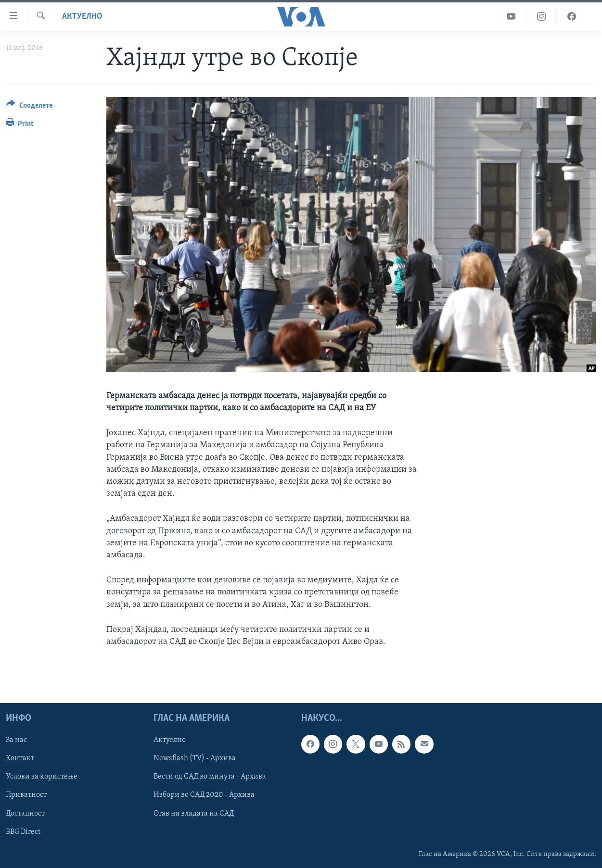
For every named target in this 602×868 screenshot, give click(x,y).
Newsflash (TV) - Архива (195, 759)
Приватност (26, 795)
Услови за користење (42, 777)
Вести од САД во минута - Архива (210, 777)
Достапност (25, 814)
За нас (16, 740)
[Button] (29, 107)
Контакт (20, 759)
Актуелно (82, 17)
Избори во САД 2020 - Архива (204, 795)
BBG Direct (23, 832)
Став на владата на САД (194, 814)
